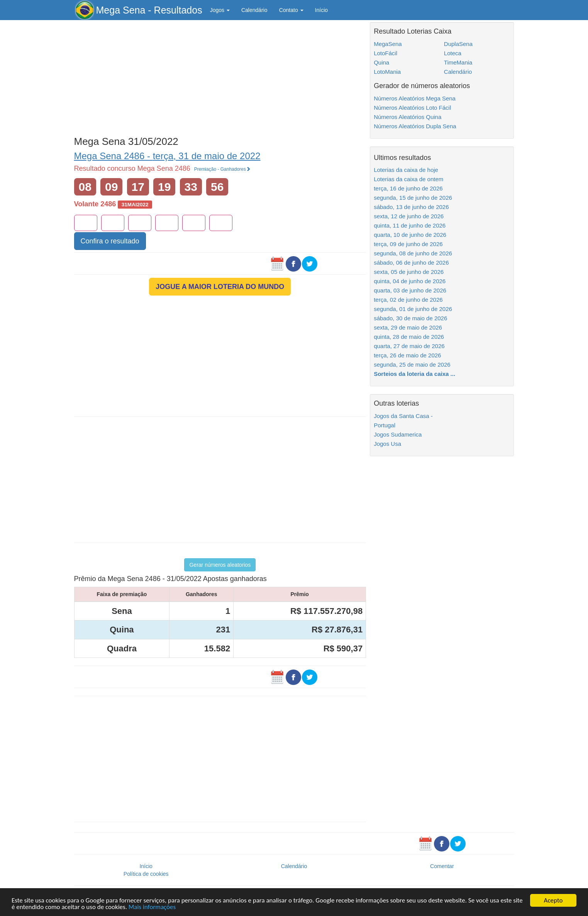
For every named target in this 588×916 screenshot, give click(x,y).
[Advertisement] (220, 76)
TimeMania (458, 62)
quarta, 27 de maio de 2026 (409, 346)
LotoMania (387, 72)
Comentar (442, 866)
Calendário (254, 10)
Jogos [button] (220, 10)
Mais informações (152, 907)
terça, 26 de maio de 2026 (407, 355)
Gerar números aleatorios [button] (220, 565)
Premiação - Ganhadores (222, 169)
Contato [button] (291, 10)
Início (321, 10)
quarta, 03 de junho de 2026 (410, 290)
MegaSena (388, 44)
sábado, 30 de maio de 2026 (410, 318)
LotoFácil (386, 53)
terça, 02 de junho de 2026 (408, 300)
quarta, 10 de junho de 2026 (410, 235)
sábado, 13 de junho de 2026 (411, 207)
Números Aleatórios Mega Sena (415, 98)
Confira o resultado (110, 241)
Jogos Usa (387, 444)
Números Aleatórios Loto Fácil (412, 108)
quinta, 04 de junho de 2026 (410, 281)
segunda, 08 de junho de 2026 (413, 253)
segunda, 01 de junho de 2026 (413, 309)
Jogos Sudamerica (398, 434)
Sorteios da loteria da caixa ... (414, 374)
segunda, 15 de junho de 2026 (413, 198)
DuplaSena (458, 44)
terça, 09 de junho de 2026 (408, 244)
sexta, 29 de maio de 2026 (408, 327)
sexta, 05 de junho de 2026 (409, 272)
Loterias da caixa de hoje (406, 170)
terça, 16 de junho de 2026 (408, 188)
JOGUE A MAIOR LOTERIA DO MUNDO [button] (220, 287)
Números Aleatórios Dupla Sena (415, 126)
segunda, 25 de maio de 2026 (412, 365)
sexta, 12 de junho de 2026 (409, 216)
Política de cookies (146, 874)
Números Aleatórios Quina (408, 117)
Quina (381, 62)
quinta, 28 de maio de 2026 (409, 337)
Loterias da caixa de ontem (408, 179)
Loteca (453, 53)
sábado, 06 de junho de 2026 (411, 263)
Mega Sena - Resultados (149, 10)
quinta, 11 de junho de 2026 (410, 225)
